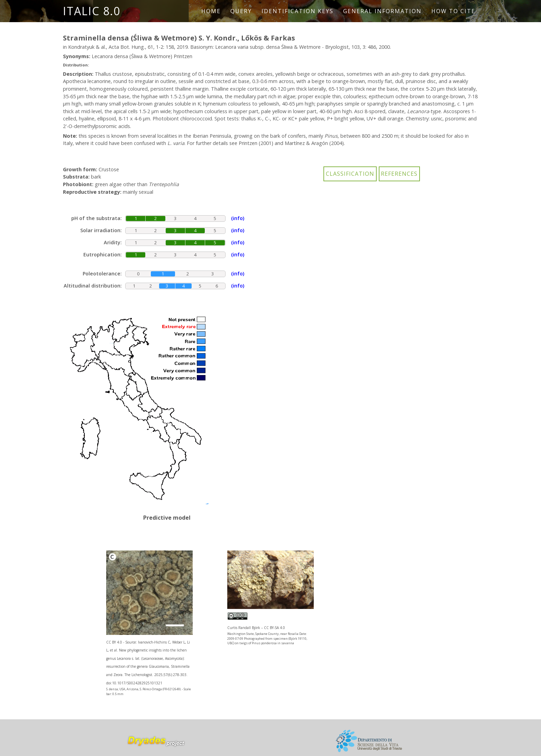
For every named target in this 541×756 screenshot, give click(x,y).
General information (382, 11)
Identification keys (297, 11)
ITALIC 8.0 (92, 11)
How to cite (453, 11)
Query (241, 11)
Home (211, 11)
